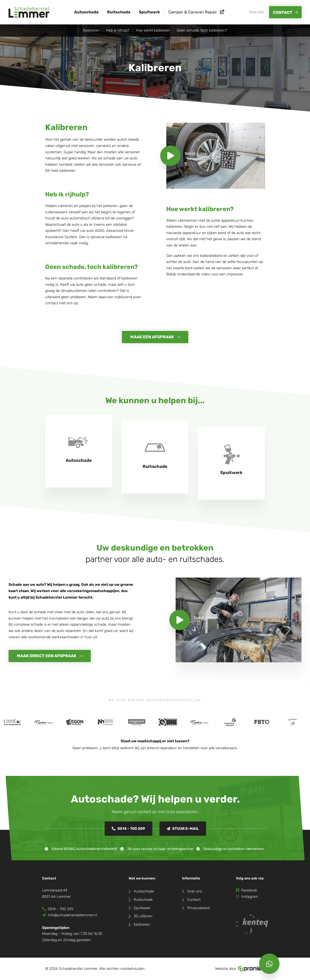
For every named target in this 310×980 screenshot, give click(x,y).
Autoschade (86, 12)
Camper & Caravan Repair (196, 12)
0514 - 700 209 (128, 829)
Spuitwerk (149, 12)
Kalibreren (91, 30)
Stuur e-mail (183, 829)
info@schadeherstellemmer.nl (70, 915)
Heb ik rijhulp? (118, 30)
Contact (283, 13)
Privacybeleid (198, 908)
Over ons (257, 12)
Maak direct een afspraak (47, 656)
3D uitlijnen (143, 916)
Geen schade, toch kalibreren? (202, 30)
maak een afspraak (152, 337)
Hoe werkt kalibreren (153, 30)
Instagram (247, 897)
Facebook (246, 890)
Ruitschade (119, 12)
